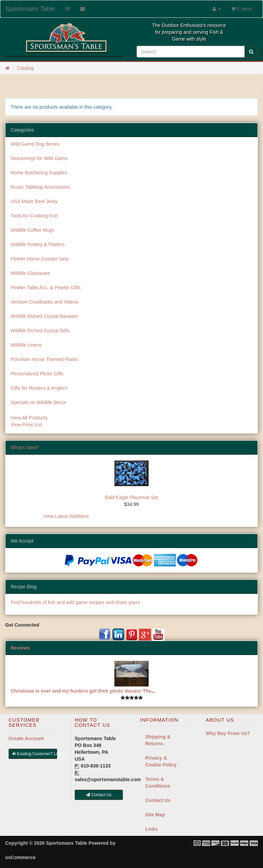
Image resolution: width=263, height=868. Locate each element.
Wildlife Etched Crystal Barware (44, 316)
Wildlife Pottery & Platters (38, 244)
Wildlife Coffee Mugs (33, 230)
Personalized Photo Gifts (37, 374)
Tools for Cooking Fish (34, 216)
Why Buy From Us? (228, 733)
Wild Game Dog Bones (35, 144)
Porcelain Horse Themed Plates (44, 359)
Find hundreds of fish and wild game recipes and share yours (75, 602)
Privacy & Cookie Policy (161, 761)
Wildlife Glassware (30, 273)
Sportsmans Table (30, 9)
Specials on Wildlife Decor (39, 402)
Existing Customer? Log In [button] (35, 754)
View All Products (29, 418)
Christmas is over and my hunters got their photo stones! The (81, 691)
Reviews (20, 648)
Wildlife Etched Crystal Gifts (40, 331)
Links (152, 829)
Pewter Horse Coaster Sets (40, 259)
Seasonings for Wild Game (39, 158)
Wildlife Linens (26, 345)
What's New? (25, 448)
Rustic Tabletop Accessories (40, 187)
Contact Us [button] (99, 795)
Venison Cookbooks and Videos (44, 302)
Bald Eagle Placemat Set (132, 497)
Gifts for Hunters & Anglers (39, 388)
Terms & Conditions (158, 783)
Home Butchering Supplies (39, 173)
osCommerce (20, 857)
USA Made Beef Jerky (34, 201)
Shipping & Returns (158, 740)
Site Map (155, 815)
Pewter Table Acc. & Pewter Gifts (46, 288)
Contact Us (158, 800)
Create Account (26, 738)
